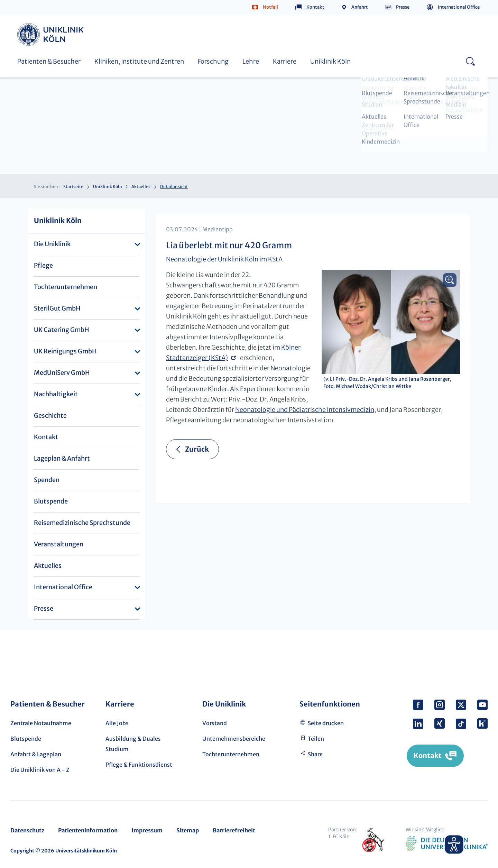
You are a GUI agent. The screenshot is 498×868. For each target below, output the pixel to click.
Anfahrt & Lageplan (36, 754)
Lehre (251, 61)
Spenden (47, 480)
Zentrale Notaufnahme (41, 723)
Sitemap (188, 830)
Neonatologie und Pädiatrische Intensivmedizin (305, 410)
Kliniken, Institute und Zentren (139, 61)
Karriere (285, 61)
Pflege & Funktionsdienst (139, 765)
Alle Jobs (117, 723)
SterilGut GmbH (57, 308)
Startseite (73, 187)
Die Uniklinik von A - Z (40, 770)
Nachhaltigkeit (56, 394)
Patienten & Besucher (49, 61)
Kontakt (315, 7)
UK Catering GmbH (62, 330)
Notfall (270, 7)
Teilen (316, 739)
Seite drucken (326, 723)
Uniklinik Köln (52, 34)
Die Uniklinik (52, 244)
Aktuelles (141, 187)
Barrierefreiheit (234, 830)
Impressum (147, 830)
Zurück (197, 449)
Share (315, 754)
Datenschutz (27, 830)
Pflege (43, 265)
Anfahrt (360, 7)
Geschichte (50, 415)
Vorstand (215, 723)
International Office (459, 7)
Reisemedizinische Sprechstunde (82, 523)
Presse (403, 7)
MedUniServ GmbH (62, 373)
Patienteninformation (88, 830)
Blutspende (51, 501)
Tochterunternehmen (66, 287)
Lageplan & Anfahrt (62, 458)
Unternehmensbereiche (234, 739)
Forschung (213, 61)
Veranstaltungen (59, 544)
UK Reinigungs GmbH (65, 351)
